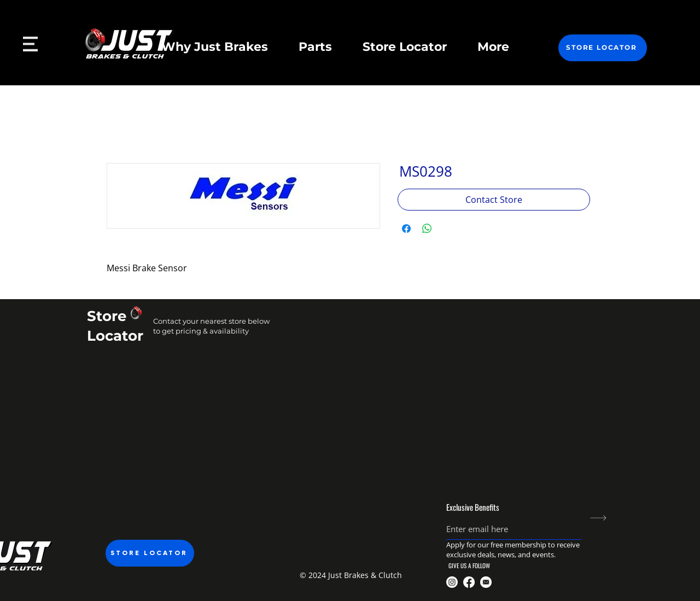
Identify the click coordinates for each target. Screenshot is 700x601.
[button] (350, 576)
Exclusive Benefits (473, 507)
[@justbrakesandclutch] (452, 582)
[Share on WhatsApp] (427, 229)
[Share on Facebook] (406, 229)
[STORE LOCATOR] (603, 48)
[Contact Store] (494, 200)
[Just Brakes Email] (486, 582)
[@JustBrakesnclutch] (469, 582)
